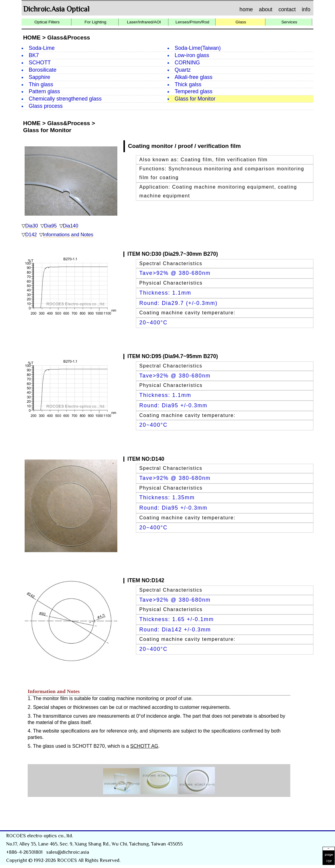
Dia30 (32, 226)
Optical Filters (47, 22)
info (306, 10)
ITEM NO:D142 (146, 580)
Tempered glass (194, 91)
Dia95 (50, 226)
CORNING (187, 63)
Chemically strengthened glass (65, 99)
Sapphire (40, 77)
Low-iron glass (192, 55)
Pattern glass (45, 91)
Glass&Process (69, 38)
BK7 (34, 55)
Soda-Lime (42, 48)
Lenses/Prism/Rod (192, 22)
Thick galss (188, 84)
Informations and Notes (68, 235)
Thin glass (41, 84)
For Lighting (95, 22)
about (266, 10)
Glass (241, 22)
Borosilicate (43, 70)
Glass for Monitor (195, 99)
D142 (31, 235)
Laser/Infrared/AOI (144, 22)
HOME (32, 38)
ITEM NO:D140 (146, 459)
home (246, 10)
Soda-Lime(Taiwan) (198, 48)
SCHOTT (40, 63)
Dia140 (71, 226)
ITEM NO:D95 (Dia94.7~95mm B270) (173, 356)
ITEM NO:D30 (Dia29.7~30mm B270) (173, 254)
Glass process (46, 106)
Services (289, 22)
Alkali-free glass (194, 77)
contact (287, 10)
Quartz (183, 70)
